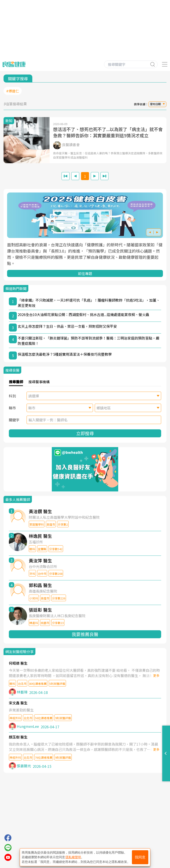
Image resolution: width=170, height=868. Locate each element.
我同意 (140, 857)
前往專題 (85, 273)
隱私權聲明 (73, 857)
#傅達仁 (13, 91)
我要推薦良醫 (85, 634)
